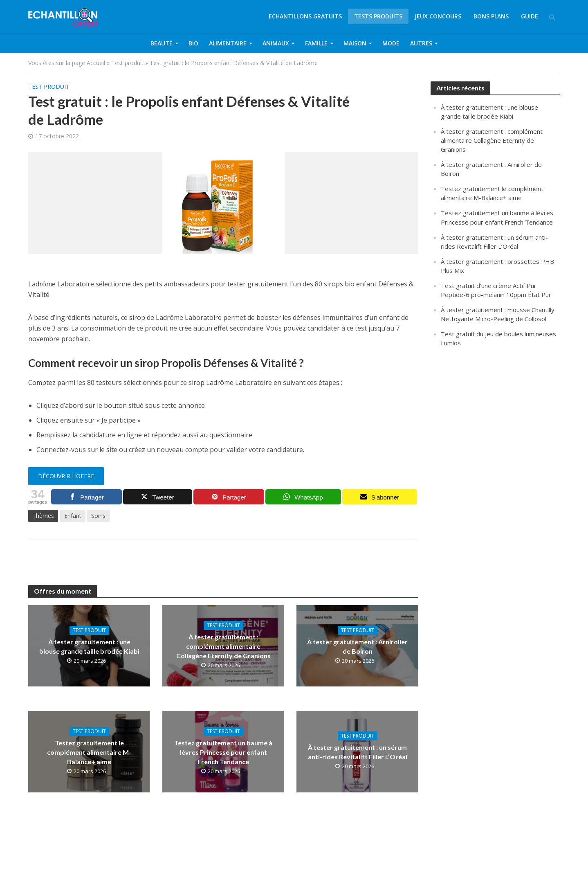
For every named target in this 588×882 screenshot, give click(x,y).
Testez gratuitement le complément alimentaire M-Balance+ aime (89, 752)
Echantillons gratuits (305, 16)
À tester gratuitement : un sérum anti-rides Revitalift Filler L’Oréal (358, 752)
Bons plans (491, 16)
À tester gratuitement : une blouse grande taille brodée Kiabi (89, 646)
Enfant (73, 516)
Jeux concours (438, 16)
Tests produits (378, 16)
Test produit (127, 63)
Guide (530, 16)
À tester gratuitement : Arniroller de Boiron (357, 646)
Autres (421, 43)
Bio (193, 43)
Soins (98, 516)
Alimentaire (228, 43)
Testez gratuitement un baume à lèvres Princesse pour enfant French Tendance (223, 752)
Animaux (276, 43)
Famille (316, 43)
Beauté (162, 43)
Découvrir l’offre (66, 476)
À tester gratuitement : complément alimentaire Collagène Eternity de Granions (223, 646)
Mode (391, 43)
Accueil (96, 63)
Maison (355, 43)
